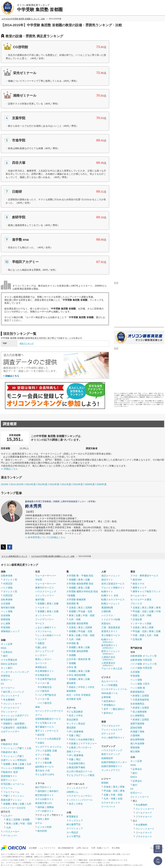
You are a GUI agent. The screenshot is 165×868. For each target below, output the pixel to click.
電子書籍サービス (44, 727)
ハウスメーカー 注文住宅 (13, 808)
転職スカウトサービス (113, 600)
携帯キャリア (140, 588)
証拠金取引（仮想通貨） (16, 728)
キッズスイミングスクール (79, 800)
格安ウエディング (111, 754)
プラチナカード (144, 817)
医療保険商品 (137, 692)
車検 (37, 707)
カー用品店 (72, 832)
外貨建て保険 (137, 732)
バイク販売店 (42, 691)
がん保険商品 (137, 716)
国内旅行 (42, 791)
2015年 (5, 484)
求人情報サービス (111, 635)
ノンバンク (18, 692)
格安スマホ (138, 584)
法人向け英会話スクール (79, 771)
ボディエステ (108, 734)
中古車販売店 (42, 675)
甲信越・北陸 (85, 611)
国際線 (50, 807)
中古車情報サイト (44, 671)
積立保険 (135, 751)
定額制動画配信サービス (48, 719)
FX (2, 684)
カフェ (39, 715)
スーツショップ (75, 828)
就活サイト (107, 580)
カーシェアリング (44, 651)
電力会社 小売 (42, 771)
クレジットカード (10, 696)
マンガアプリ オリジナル (48, 747)
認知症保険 (136, 728)
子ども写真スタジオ (46, 723)
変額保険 (135, 747)
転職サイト (107, 591)
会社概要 (33, 848)
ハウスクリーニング (46, 591)
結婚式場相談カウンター (114, 762)
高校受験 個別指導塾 (77, 623)
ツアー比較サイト (44, 811)
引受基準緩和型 (141, 700)
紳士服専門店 (73, 824)
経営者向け (109, 701)
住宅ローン (7, 680)
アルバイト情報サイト (113, 588)
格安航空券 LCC (44, 803)
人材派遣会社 (108, 664)
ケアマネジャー (89, 743)
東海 (15, 764)
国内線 (41, 807)
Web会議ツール (110, 693)
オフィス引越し (43, 755)
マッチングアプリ (111, 770)
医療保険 (5, 619)
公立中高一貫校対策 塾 (78, 659)
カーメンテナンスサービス (49, 711)
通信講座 (71, 728)
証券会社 (8, 652)
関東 (122, 787)
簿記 (78, 735)
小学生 (91, 687)
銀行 (5, 656)
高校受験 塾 (73, 604)
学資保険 (5, 627)
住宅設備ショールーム (12, 784)
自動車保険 (7, 576)
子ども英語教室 (75, 712)
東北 (8, 820)
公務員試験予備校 (76, 767)
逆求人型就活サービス (113, 584)
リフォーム (7, 788)
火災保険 (5, 604)
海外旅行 (54, 791)
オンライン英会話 (76, 724)
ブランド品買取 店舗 (46, 751)
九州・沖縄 (75, 619)
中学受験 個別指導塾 (77, 651)
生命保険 (5, 615)
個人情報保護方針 (66, 848)
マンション (9, 748)
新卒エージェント (111, 652)
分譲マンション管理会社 (14, 760)
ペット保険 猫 (138, 688)
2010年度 (78, 484)
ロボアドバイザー (10, 732)
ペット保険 (7, 611)
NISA (4, 648)
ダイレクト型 (10, 580)
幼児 (71, 716)
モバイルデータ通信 (141, 600)
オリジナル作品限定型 (49, 739)
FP (70, 732)
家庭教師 (71, 691)
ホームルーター (138, 595)
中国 (158, 611)
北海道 (72, 608)
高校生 (72, 687)
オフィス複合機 (43, 763)
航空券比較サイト (44, 795)
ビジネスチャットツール (114, 689)
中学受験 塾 (73, 643)
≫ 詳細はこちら (9, 469)
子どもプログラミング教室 (80, 775)
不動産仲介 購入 (9, 752)
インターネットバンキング (15, 672)
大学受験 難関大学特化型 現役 (82, 591)
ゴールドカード (11, 708)
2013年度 (42, 484)
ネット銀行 (7, 668)
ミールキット (42, 608)
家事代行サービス (44, 588)
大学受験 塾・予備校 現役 (80, 576)
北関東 (17, 820)
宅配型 (41, 643)
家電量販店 (72, 817)
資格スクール (73, 751)
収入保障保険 (140, 712)
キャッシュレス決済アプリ (15, 716)
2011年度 (66, 484)
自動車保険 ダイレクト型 (143, 656)
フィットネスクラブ (77, 788)
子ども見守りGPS (45, 775)
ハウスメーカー (11, 832)
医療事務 (79, 732)
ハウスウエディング (112, 750)
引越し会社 (41, 647)
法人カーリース (109, 681)
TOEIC (72, 739)
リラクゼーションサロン (79, 796)
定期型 (145, 696)
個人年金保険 (137, 743)
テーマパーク (108, 807)
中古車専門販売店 (47, 679)
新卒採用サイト (109, 646)
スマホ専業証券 (9, 660)
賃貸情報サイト (9, 776)
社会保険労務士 (86, 739)
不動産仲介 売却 (9, 744)
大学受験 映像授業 (76, 600)
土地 (29, 748)
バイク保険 (7, 588)
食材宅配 (40, 600)
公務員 (72, 747)
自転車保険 (7, 600)
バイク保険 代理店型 (141, 668)
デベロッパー (10, 836)
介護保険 (135, 735)
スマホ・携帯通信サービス (144, 576)
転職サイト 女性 (110, 595)
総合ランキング (27, 343)
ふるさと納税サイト (46, 627)
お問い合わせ (82, 848)
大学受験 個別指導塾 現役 (80, 584)
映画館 (105, 783)
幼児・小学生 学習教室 (78, 695)
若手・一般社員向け (114, 709)
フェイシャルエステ (112, 730)
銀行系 (7, 692)
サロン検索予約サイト (113, 738)
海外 (47, 819)
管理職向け (109, 705)
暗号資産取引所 (9, 720)
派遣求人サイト (109, 631)
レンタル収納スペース (49, 635)
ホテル (39, 823)
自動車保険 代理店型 (141, 660)
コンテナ (42, 639)
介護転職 (106, 611)
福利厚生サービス (44, 767)
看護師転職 (107, 608)
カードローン (8, 688)
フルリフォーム (11, 792)
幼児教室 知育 (74, 699)
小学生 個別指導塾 (76, 675)
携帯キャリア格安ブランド (147, 591)
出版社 (41, 743)
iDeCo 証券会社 (9, 664)
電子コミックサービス (47, 731)
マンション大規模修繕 (12, 768)
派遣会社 (106, 623)
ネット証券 (7, 644)
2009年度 (90, 484)
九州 (29, 764)
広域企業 (137, 619)
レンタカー (41, 655)
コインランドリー (44, 595)
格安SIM (137, 580)
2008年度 (101, 484)
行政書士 (73, 743)
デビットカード (9, 712)
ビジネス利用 (44, 827)
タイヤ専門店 (73, 836)
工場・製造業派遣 (111, 627)
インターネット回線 (141, 623)
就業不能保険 (137, 724)
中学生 (82, 687)
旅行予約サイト (43, 787)
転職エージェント (111, 604)
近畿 (22, 764)
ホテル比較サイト (44, 799)
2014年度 (31, 484)
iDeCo (134, 777)
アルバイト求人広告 (112, 669)
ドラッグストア (75, 821)
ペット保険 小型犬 (140, 684)
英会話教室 (72, 720)
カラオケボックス (111, 803)
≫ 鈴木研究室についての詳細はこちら (45, 537)
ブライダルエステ (111, 726)
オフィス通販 (42, 759)
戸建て (21, 748)
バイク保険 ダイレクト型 (143, 664)
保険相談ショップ (10, 631)
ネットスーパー (43, 615)
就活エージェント (111, 576)
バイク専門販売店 (47, 695)
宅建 (71, 735)
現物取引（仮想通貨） (15, 724)
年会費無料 (9, 700)
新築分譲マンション (11, 800)
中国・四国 (26, 824)
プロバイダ (136, 604)
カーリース (41, 663)
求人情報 (116, 848)
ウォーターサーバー (46, 576)
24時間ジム (72, 792)
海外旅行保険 (8, 608)
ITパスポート (85, 747)
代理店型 (8, 584)
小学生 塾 (71, 667)
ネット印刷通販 (109, 685)
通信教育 (71, 683)
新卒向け (108, 713)
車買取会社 (41, 667)
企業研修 (106, 697)
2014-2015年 (17, 484)
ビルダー (8, 816)
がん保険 (5, 623)
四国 (135, 615)
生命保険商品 (137, 704)
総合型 (41, 735)
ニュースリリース (47, 848)
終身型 (136, 696)
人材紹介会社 (108, 658)
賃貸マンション (9, 780)
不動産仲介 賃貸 (9, 772)
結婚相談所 (107, 758)
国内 (40, 819)
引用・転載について (100, 848)
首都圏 (7, 764)
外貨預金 (5, 676)
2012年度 (54, 484)
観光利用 (42, 831)
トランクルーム (43, 631)
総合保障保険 (137, 739)
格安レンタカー (43, 659)
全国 (120, 799)
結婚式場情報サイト (112, 766)
